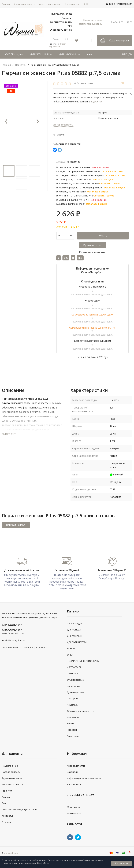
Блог (4, 803)
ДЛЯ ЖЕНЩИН (41, 54)
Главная (6, 65)
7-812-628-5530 (12, 625)
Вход (112, 4)
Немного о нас (72, 4)
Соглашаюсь (122, 863)
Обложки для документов (81, 711)
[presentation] (6, 122)
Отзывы (6, 822)
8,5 (80, 258)
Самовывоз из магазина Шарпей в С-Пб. (92, 328)
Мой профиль (75, 813)
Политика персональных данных (18, 648)
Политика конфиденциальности (20, 809)
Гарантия (7, 791)
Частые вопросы (11, 772)
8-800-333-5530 (12, 630)
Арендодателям (76, 766)
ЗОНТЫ (71, 648)
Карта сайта (42, 648)
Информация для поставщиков (84, 778)
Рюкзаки (72, 730)
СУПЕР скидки (14, 54)
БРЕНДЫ (127, 54)
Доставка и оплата (25, 4)
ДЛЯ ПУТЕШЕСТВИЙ (78, 642)
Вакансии (72, 772)
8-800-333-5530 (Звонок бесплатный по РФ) (61, 20)
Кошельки (73, 705)
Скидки (6, 797)
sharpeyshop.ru (11, 853)
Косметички (74, 686)
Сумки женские (75, 680)
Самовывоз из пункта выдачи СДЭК (92, 315)
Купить (103, 236)
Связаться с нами (93, 20)
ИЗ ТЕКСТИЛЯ (74, 667)
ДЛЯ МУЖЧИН (70, 54)
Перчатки (21, 65)
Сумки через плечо (57, 45)
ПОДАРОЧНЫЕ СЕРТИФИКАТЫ (83, 661)
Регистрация (125, 4)
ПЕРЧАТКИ (73, 673)
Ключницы (73, 717)
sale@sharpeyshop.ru (91, 24)
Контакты (7, 816)
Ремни (71, 723)
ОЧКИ (70, 655)
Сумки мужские (75, 692)
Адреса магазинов (50, 4)
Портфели (73, 698)
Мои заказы (74, 807)
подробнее (9, 434)
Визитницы (73, 736)
